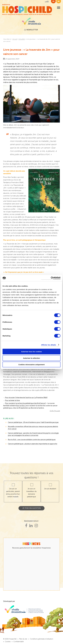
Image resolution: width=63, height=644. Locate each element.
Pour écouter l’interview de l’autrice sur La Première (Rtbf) (26, 398)
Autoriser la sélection (32, 358)
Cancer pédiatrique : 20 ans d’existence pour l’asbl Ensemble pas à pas (33, 422)
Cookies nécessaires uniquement (31, 365)
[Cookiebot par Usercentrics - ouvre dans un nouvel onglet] (51, 278)
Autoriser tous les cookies (31, 352)
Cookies (8, 642)
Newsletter (31, 30)
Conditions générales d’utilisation (42, 639)
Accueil (15, 39)
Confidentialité (19, 642)
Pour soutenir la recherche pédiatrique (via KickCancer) (25, 403)
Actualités (22, 39)
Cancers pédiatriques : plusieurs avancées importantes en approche (33, 444)
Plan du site (23, 639)
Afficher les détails (49, 345)
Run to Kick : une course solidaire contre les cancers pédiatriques (32, 440)
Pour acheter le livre (12, 400)
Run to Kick (20, 406)
